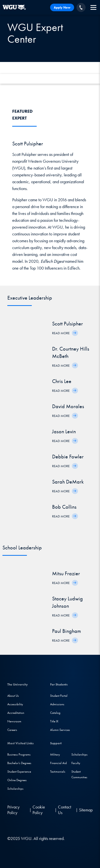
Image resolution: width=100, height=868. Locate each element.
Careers (12, 730)
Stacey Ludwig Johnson (67, 602)
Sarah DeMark (68, 482)
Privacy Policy (13, 810)
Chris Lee (62, 381)
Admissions (57, 704)
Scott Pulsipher (67, 324)
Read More (61, 333)
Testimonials (58, 772)
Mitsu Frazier (66, 573)
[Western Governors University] (14, 7)
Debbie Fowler (68, 457)
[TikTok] (51, 825)
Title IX (54, 721)
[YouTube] (41, 825)
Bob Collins (64, 507)
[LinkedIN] (12, 825)
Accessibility (15, 704)
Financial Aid (58, 763)
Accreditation (16, 713)
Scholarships (15, 789)
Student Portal (59, 696)
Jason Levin (64, 431)
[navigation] (93, 7)
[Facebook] (21, 825)
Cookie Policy (39, 810)
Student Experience (19, 772)
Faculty (76, 763)
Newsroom (14, 721)
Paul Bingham (67, 631)
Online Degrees (17, 780)
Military (55, 754)
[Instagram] (31, 825)
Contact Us (65, 810)
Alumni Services (60, 730)
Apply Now (62, 7)
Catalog (55, 713)
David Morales (68, 406)
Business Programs (19, 754)
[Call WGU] (81, 7)
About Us (13, 696)
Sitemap (86, 810)
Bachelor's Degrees (19, 763)
